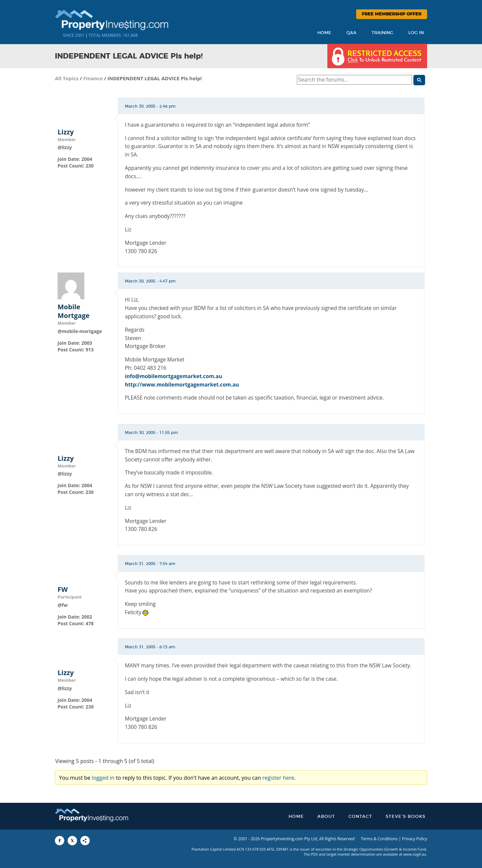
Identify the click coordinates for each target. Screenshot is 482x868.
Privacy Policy (415, 839)
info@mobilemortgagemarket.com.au (174, 376)
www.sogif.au (415, 854)
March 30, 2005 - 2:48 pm (150, 106)
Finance (93, 78)
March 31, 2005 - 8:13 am (150, 647)
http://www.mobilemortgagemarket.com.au (182, 385)
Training (382, 33)
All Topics (67, 78)
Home (324, 33)
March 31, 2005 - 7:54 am (150, 564)
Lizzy (66, 132)
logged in (103, 778)
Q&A (351, 33)
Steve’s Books (406, 817)
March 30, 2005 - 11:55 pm (151, 433)
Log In (416, 33)
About (326, 817)
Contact (360, 817)
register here (278, 778)
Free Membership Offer (392, 14)
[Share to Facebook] (60, 841)
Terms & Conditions (379, 839)
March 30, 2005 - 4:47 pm (150, 281)
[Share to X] (72, 841)
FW (63, 589)
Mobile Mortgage (74, 311)
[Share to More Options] (85, 841)
